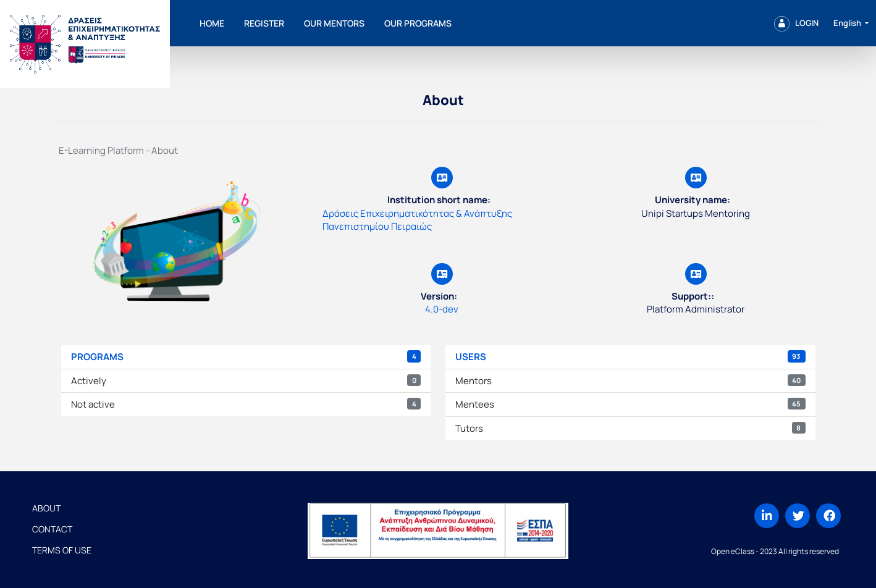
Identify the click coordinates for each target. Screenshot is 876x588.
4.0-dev (442, 309)
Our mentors (334, 23)
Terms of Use (62, 550)
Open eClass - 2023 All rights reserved (775, 551)
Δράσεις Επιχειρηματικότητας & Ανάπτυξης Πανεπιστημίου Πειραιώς (417, 220)
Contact (52, 529)
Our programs (418, 23)
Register (264, 23)
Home (212, 23)
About (46, 508)
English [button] (848, 23)
